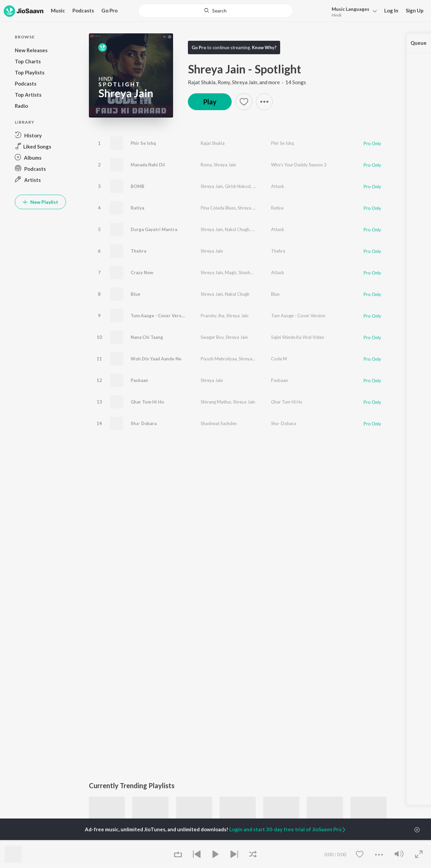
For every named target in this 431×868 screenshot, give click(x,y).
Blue (136, 294)
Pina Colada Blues (218, 208)
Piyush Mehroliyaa (219, 359)
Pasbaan (139, 380)
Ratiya (137, 208)
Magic (231, 272)
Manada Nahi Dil (148, 165)
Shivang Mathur (216, 402)
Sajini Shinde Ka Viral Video (298, 337)
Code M (279, 359)
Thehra (138, 251)
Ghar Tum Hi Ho (147, 402)
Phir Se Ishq (143, 143)
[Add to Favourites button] (244, 102)
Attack (278, 186)
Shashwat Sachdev (270, 229)
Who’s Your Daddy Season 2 (299, 165)
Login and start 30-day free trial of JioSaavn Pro (288, 829)
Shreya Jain (225, 165)
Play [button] (210, 102)
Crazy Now (142, 272)
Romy (206, 165)
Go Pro (109, 10)
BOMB (138, 186)
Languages (351, 9)
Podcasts (83, 10)
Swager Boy (212, 337)
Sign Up (415, 10)
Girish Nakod (238, 186)
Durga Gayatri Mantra (154, 229)
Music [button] (58, 10)
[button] (264, 102)
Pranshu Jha (212, 316)
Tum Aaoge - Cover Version (159, 316)
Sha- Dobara (144, 423)
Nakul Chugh (237, 229)
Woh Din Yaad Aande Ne (156, 359)
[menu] (352, 11)
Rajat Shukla (213, 143)
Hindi (337, 15)
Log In (391, 10)
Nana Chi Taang (147, 337)
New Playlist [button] (40, 202)
